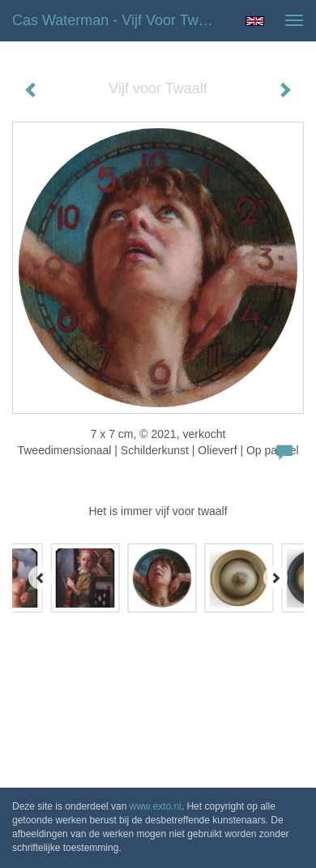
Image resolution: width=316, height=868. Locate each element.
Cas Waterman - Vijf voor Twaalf (117, 20)
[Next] (275, 578)
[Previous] (41, 578)
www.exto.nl (156, 806)
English (255, 21)
